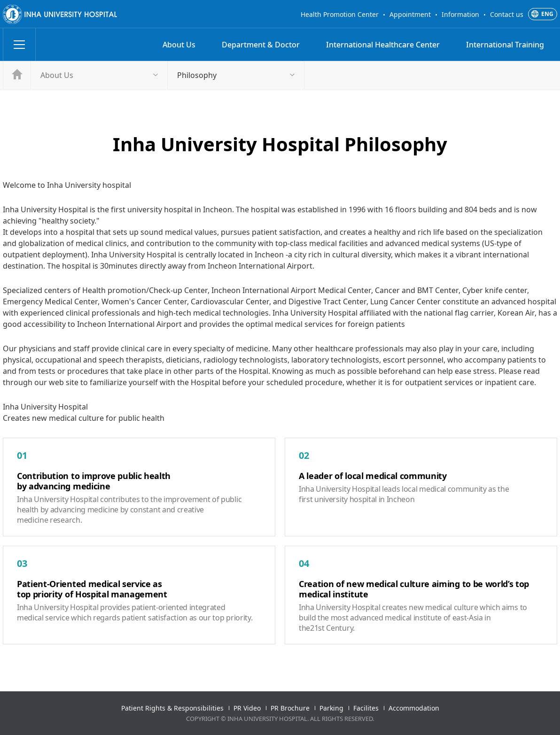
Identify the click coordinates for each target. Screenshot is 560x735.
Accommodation (414, 708)
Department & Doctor (261, 45)
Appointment (410, 14)
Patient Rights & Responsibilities (172, 708)
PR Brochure (290, 708)
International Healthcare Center (383, 45)
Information (460, 14)
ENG (547, 14)
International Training (505, 45)
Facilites (366, 708)
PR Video (247, 708)
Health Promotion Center (340, 14)
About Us (179, 45)
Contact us (507, 14)
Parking (331, 708)
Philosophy (197, 75)
